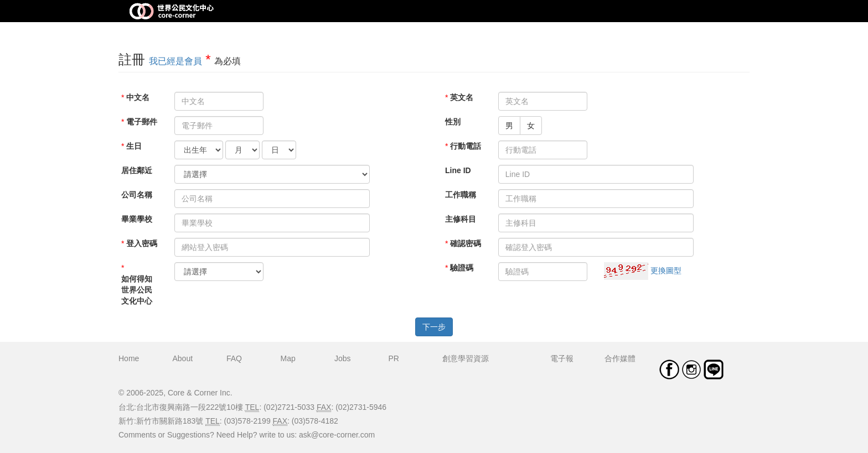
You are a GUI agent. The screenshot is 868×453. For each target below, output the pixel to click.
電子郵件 (142, 122)
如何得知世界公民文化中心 (137, 290)
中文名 (138, 97)
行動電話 (466, 146)
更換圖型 (666, 270)
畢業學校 (137, 219)
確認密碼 (466, 243)
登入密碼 (142, 243)
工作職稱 (461, 195)
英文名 (462, 97)
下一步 (434, 327)
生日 (134, 146)
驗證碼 (462, 268)
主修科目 (461, 219)
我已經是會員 (175, 61)
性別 (453, 122)
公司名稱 (137, 195)
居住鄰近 (137, 170)
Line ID (458, 170)
